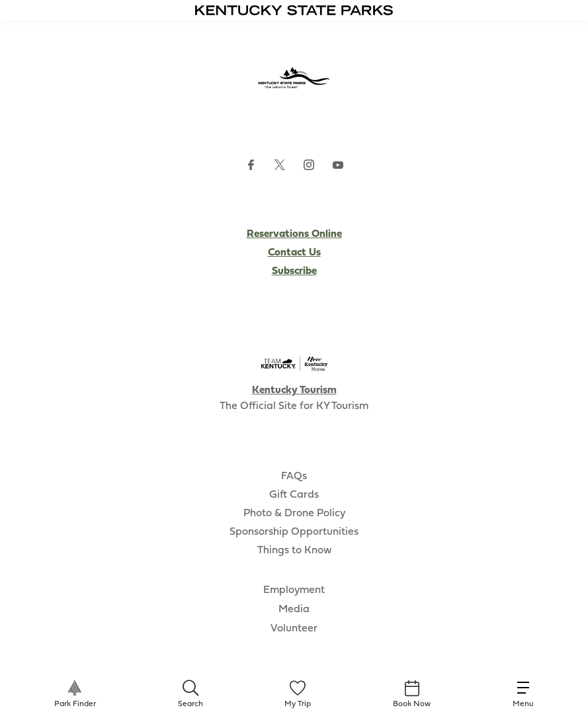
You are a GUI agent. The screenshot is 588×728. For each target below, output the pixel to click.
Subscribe (294, 271)
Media (294, 610)
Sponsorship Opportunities (294, 532)
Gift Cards (294, 495)
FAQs (294, 477)
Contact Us (294, 253)
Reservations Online (294, 234)
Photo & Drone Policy (294, 514)
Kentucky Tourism (294, 390)
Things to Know (294, 551)
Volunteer (294, 629)
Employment (294, 590)
